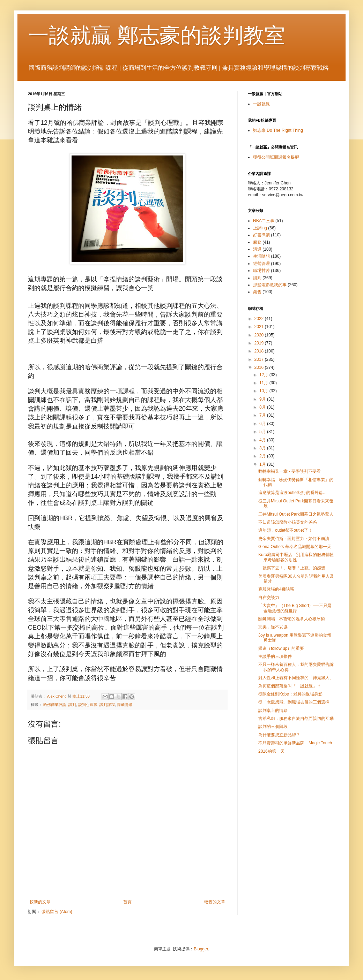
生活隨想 (261, 256)
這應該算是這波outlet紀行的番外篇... (292, 493)
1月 (263, 464)
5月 (263, 432)
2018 (260, 351)
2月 (263, 456)
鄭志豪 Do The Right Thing (278, 130)
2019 (260, 343)
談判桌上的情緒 (273, 711)
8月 (263, 407)
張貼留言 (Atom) (57, 912)
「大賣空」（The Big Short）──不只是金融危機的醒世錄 (295, 608)
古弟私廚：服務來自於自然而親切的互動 (296, 719)
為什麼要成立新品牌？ (279, 735)
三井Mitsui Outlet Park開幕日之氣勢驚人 (296, 514)
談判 (72, 705)
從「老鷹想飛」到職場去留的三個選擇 (294, 702)
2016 (260, 367)
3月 (263, 448)
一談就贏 (261, 104)
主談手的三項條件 (275, 656)
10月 (264, 391)
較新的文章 (40, 902)
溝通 (257, 249)
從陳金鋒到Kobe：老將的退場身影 (290, 694)
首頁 (127, 902)
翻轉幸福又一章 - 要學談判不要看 (290, 471)
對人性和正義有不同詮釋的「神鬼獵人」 (296, 678)
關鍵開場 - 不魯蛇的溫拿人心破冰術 (292, 619)
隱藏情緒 (125, 705)
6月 (263, 424)
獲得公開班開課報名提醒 (276, 157)
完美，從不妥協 (273, 627)
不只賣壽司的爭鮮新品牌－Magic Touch (295, 743)
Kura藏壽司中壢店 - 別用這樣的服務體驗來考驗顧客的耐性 (296, 557)
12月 (264, 375)
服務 (257, 242)
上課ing (260, 228)
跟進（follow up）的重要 (281, 648)
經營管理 (261, 264)
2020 (260, 335)
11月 (264, 383)
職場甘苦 (261, 271)
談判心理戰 (88, 705)
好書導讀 (261, 235)
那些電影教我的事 (270, 285)
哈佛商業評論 (55, 705)
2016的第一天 (271, 751)
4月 (263, 440)
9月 (263, 399)
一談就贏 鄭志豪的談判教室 (157, 35)
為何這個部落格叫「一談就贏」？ (290, 686)
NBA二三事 (264, 221)
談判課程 (107, 705)
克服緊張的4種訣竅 (276, 589)
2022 (260, 319)
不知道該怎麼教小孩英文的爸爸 (288, 522)
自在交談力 (269, 598)
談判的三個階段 (273, 727)
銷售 (257, 292)
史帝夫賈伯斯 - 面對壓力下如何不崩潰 (294, 539)
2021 (260, 327)
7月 (263, 415)
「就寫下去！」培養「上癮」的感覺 (292, 568)
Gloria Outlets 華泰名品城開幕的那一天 (295, 547)
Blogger (201, 949)
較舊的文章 (215, 902)
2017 (260, 359)
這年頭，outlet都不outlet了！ (285, 530)
